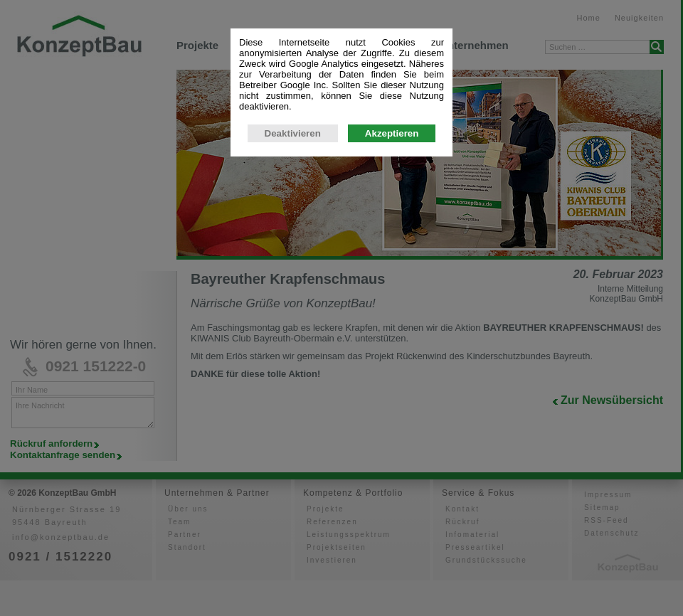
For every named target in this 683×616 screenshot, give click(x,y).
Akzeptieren (392, 267)
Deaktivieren (293, 267)
